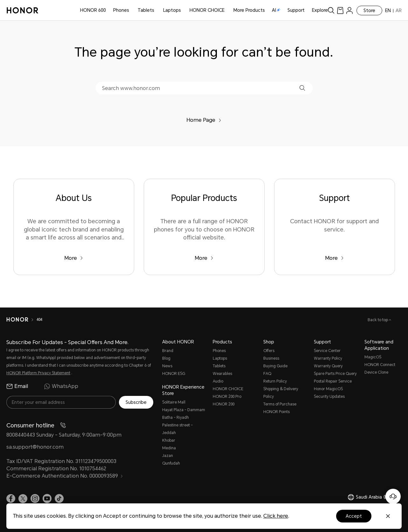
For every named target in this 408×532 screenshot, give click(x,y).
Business (271, 358)
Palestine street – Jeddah (177, 429)
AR (399, 10)
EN (388, 10)
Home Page (204, 120)
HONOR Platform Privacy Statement (38, 373)
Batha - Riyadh (176, 418)
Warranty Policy (328, 358)
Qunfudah (171, 463)
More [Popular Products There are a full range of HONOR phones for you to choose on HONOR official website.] (204, 258)
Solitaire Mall (174, 402)
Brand (168, 351)
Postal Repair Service (333, 381)
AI (276, 10)
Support (296, 10)
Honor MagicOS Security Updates (329, 393)
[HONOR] (17, 320)
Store (369, 10)
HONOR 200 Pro (227, 397)
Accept (354, 516)
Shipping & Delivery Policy (281, 393)
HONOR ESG (174, 374)
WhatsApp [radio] (61, 386)
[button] (302, 88)
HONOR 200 (224, 404)
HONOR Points (277, 412)
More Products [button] (249, 10)
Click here (276, 516)
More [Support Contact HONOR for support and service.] (334, 258)
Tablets (146, 10)
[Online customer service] (393, 496)
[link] (340, 10)
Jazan (168, 456)
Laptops (172, 10)
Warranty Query (328, 366)
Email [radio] (17, 386)
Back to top (378, 320)
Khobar (169, 440)
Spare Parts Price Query (335, 374)
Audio (218, 381)
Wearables (222, 374)
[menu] (349, 10)
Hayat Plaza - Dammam (184, 410)
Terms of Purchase (280, 404)
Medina (169, 448)
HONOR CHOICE (207, 10)
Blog (166, 358)
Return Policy (275, 381)
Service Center (327, 351)
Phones (121, 10)
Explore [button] (320, 10)
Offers (269, 351)
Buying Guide (275, 366)
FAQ (267, 374)
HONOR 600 (93, 10)
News (167, 366)
